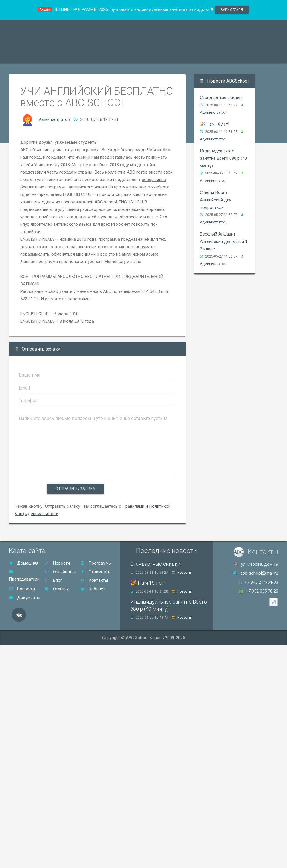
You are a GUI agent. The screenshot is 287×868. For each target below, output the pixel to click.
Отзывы (180, 56)
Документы (24, 598)
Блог (53, 580)
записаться (232, 10)
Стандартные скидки (221, 98)
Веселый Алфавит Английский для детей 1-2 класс (225, 242)
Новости (57, 563)
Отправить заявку (75, 489)
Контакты (210, 56)
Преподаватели (67, 56)
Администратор (54, 120)
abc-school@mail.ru (259, 573)
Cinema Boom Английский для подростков (216, 200)
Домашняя (24, 563)
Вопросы (22, 589)
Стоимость (150, 56)
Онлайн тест (243, 56)
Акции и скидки (111, 56)
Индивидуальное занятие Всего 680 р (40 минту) (223, 158)
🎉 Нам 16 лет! (215, 124)
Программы (27, 56)
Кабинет (93, 589)
